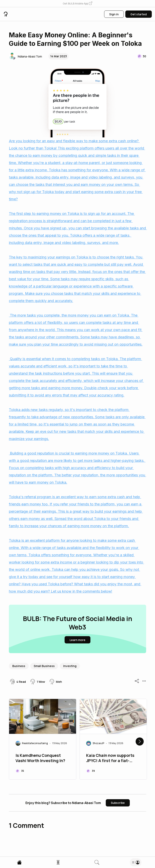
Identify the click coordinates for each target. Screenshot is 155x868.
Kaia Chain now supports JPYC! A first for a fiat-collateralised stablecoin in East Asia (113, 758)
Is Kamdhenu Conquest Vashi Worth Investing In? (40, 758)
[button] (77, 4)
